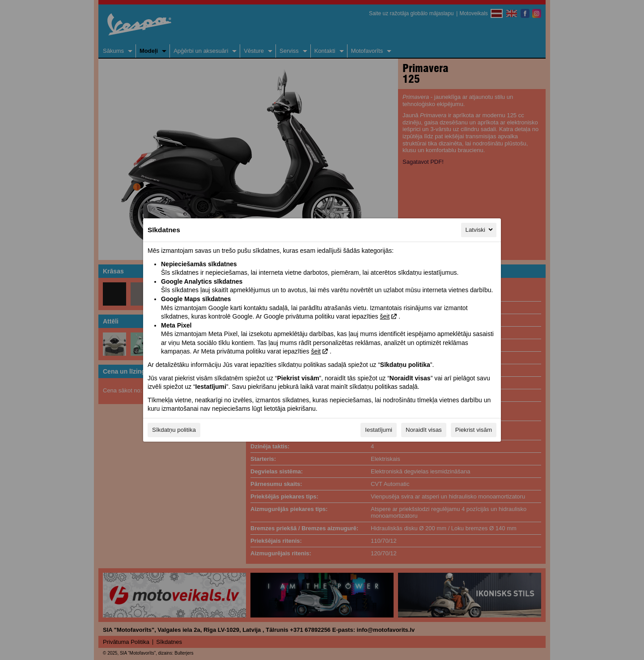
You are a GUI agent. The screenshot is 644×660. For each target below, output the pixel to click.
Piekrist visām (474, 430)
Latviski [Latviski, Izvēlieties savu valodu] (480, 230)
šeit (385, 316)
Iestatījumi (379, 430)
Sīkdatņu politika (174, 430)
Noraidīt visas (424, 430)
